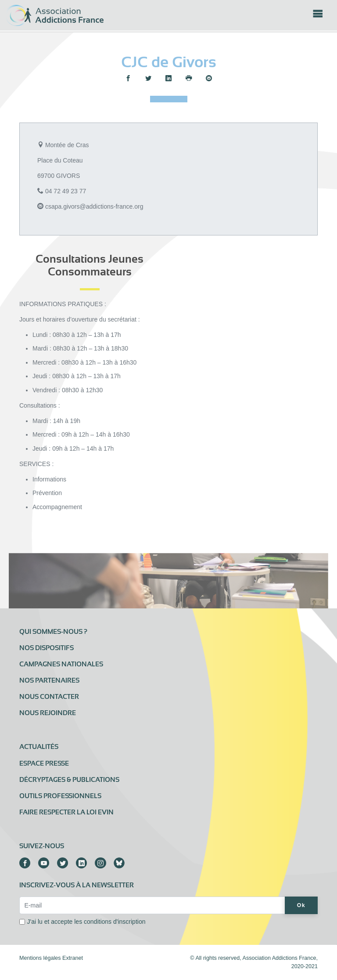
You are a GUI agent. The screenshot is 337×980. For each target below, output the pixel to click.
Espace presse (44, 763)
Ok (301, 905)
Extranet (73, 958)
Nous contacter (49, 697)
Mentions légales (40, 958)
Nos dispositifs (47, 648)
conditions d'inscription (115, 922)
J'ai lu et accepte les (86, 922)
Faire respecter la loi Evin (66, 812)
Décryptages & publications (69, 780)
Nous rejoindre (48, 713)
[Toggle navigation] (318, 16)
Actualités (39, 747)
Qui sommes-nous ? (53, 632)
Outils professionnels (60, 796)
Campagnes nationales (61, 664)
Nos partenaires (49, 680)
